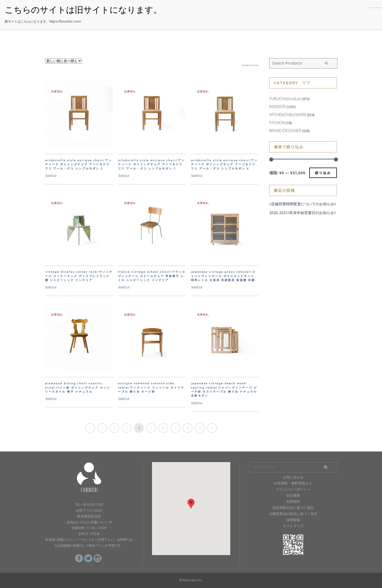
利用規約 (293, 501)
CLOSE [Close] (375, 4)
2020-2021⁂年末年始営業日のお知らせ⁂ (303, 213)
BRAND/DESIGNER (285, 130)
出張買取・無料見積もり (293, 483)
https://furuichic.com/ (65, 21)
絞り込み (323, 173)
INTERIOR (277, 106)
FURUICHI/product (285, 99)
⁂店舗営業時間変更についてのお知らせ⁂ (303, 204)
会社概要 (293, 495)
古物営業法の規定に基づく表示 (293, 514)
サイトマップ (293, 526)
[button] (191, 504)
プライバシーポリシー (293, 489)
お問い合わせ (293, 477)
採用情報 (293, 520)
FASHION (277, 122)
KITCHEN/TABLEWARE (288, 114)
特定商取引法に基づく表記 (293, 508)
